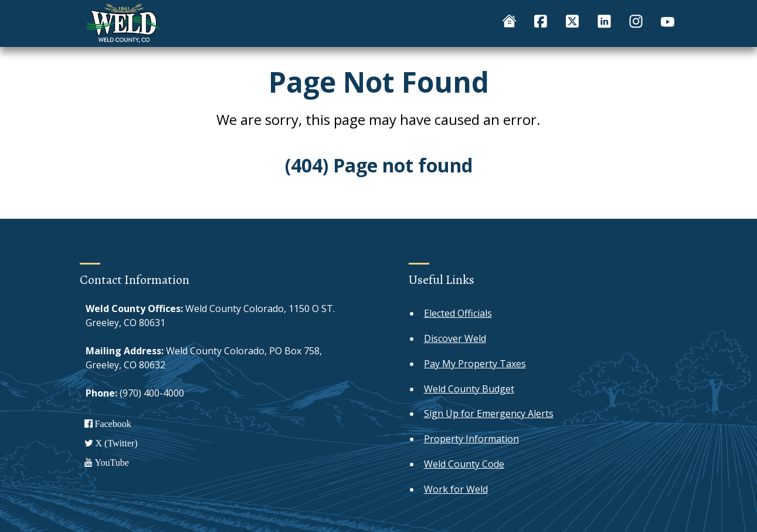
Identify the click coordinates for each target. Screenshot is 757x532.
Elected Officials (458, 313)
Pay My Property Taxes (475, 364)
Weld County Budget (469, 389)
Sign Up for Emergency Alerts (489, 414)
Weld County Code (464, 464)
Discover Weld (455, 338)
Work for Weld (456, 489)
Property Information (471, 439)
